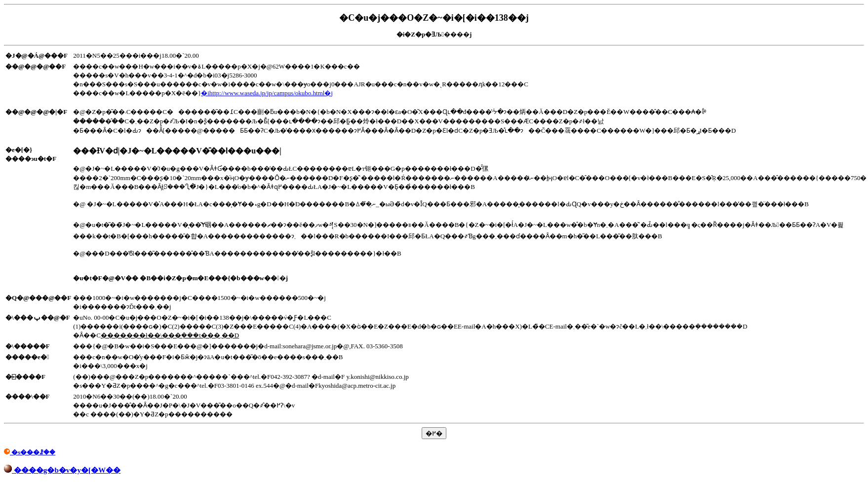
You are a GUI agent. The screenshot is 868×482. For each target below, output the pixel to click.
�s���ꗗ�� (30, 452)
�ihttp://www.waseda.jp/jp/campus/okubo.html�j (267, 93)
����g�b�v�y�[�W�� (62, 470)
